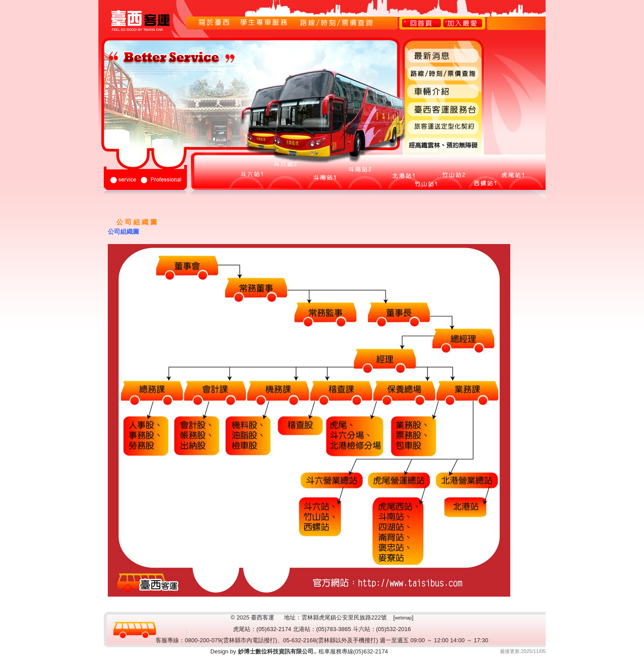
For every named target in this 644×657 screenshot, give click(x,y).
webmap (403, 618)
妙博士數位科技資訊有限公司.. (276, 651)
